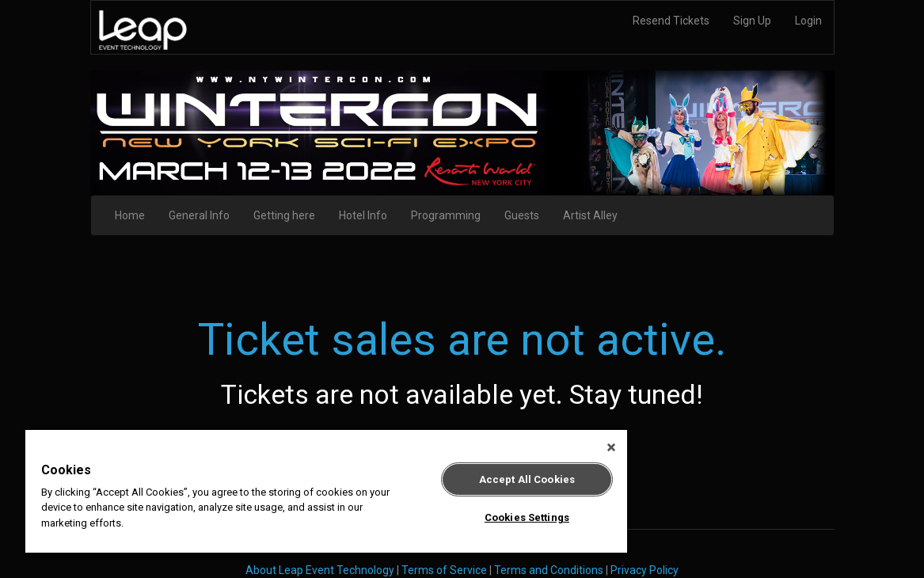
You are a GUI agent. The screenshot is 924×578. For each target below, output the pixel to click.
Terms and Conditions (549, 570)
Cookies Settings (527, 517)
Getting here (284, 215)
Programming (446, 215)
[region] (326, 491)
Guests (522, 215)
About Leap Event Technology (320, 570)
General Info (199, 215)
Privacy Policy (645, 570)
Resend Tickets (671, 21)
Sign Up (752, 21)
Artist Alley (590, 215)
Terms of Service (444, 570)
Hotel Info (363, 215)
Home (130, 215)
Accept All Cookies (527, 479)
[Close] (611, 447)
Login (808, 21)
